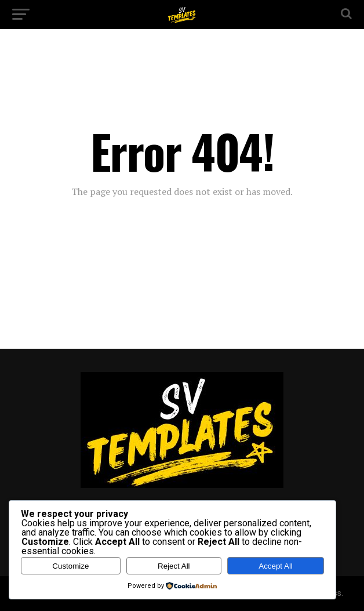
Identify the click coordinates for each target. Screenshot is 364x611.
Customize (70, 566)
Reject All (174, 566)
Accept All (276, 566)
